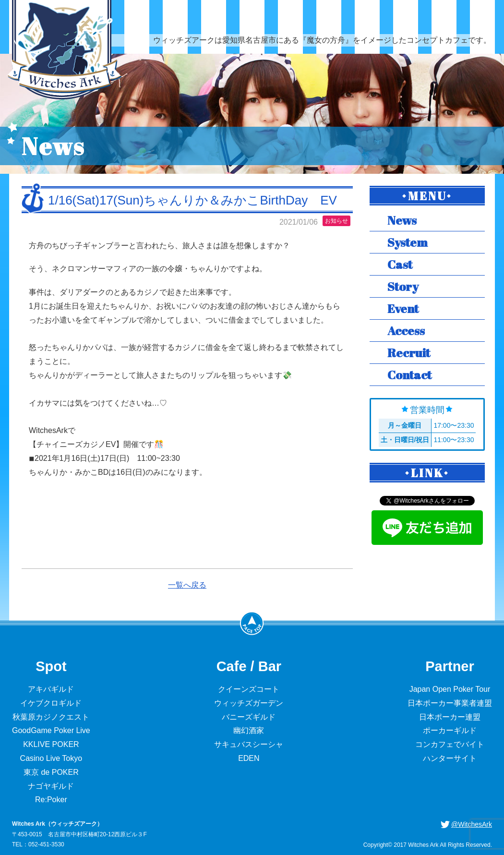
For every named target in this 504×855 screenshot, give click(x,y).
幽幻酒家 (249, 730)
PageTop (252, 623)
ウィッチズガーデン (249, 703)
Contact (409, 375)
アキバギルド (51, 689)
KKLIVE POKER (51, 744)
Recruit (409, 353)
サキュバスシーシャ (249, 744)
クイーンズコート (249, 689)
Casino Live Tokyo (51, 758)
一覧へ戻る (187, 585)
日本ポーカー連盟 (450, 717)
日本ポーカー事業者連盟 (450, 703)
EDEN (249, 758)
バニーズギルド (249, 717)
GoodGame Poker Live (51, 730)
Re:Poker (51, 800)
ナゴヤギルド (51, 786)
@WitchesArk (472, 824)
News (402, 220)
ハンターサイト (450, 758)
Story (403, 286)
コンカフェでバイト (450, 744)
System (408, 242)
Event (403, 308)
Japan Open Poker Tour (450, 689)
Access (406, 331)
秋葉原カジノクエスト (51, 717)
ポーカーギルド (450, 730)
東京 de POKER (51, 772)
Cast (400, 264)
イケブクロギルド (51, 703)
